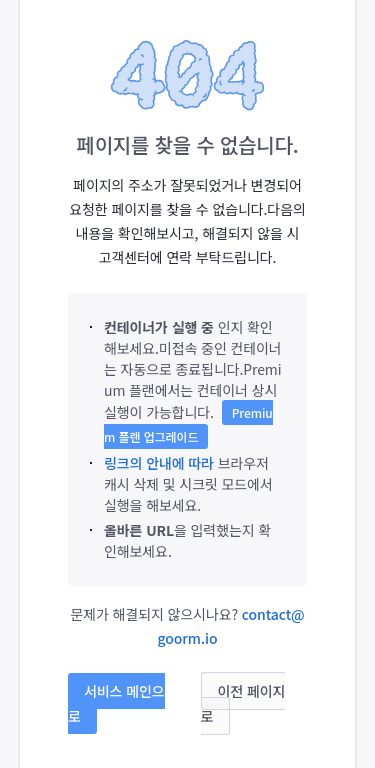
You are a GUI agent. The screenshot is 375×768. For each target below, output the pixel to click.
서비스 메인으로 (116, 703)
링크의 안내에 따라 (159, 463)
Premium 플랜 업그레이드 (188, 424)
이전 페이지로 (243, 703)
